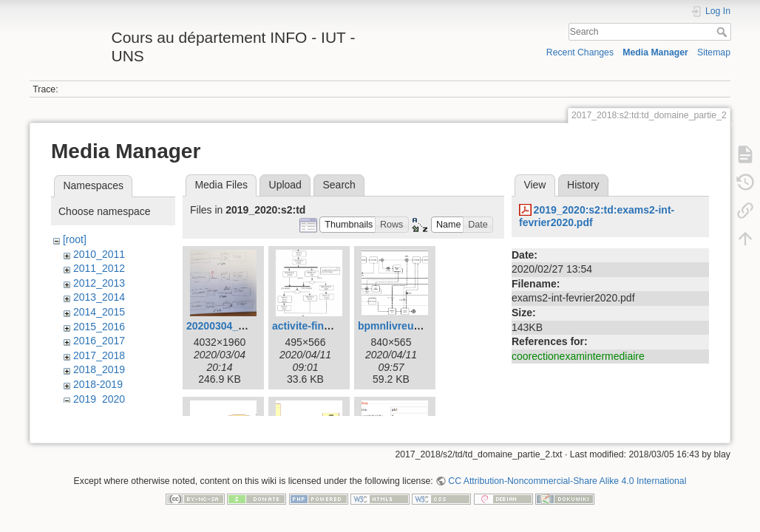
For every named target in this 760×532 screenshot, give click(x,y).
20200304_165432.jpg (239, 326)
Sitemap (714, 52)
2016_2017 (99, 341)
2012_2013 (99, 283)
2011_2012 (99, 268)
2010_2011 (99, 254)
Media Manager (655, 52)
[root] (75, 239)
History (583, 185)
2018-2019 (98, 384)
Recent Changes (580, 52)
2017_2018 (99, 355)
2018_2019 (99, 369)
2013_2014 (99, 297)
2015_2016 (99, 327)
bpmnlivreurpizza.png (411, 326)
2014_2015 (99, 312)
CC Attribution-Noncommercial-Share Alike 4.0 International (567, 483)
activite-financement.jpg (331, 326)
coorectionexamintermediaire (578, 356)
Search (723, 32)
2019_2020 (99, 399)
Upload (285, 185)
